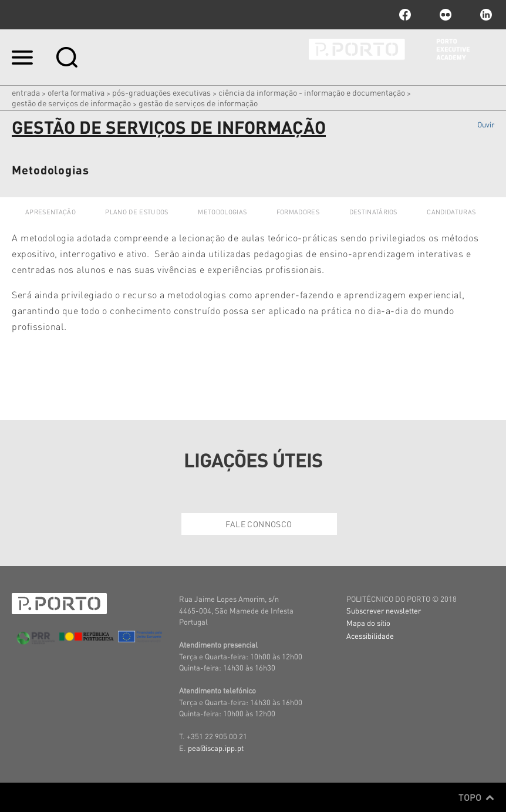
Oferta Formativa (76, 92)
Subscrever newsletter (384, 610)
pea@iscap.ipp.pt (216, 748)
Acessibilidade (370, 636)
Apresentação (50, 212)
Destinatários (373, 212)
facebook (405, 15)
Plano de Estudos (136, 212)
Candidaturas (451, 212)
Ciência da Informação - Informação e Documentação (312, 92)
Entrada (26, 92)
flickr (446, 15)
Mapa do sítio (368, 623)
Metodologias (222, 212)
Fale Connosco (259, 524)
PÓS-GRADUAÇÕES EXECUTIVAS (161, 92)
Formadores (298, 212)
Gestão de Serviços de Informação (71, 103)
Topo (476, 797)
